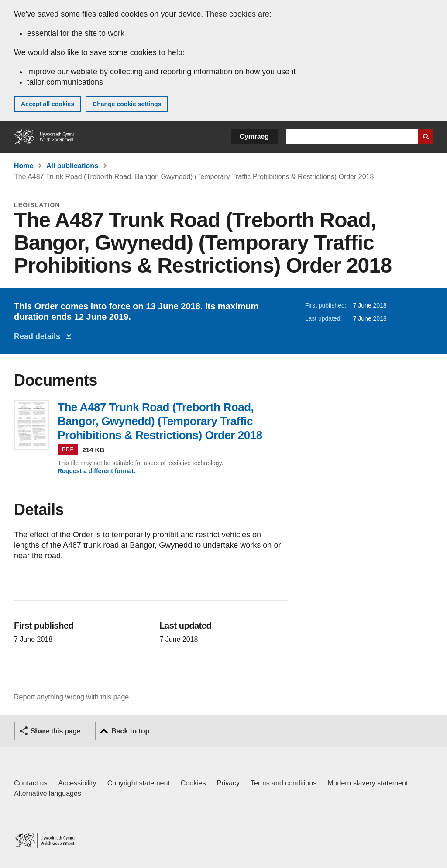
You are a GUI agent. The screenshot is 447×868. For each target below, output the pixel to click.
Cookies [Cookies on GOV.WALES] (193, 783)
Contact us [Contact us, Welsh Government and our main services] (31, 783)
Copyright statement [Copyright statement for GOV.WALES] (139, 783)
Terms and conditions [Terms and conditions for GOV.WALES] (284, 783)
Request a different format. (96, 471)
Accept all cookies (48, 104)
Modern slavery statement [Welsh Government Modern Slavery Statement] (368, 783)
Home (24, 166)
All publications (72, 166)
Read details (39, 336)
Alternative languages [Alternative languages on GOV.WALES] (48, 794)
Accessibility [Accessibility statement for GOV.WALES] (77, 783)
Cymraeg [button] (254, 137)
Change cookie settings (127, 104)
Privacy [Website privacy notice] (228, 783)
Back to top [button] (130, 731)
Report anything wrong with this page (71, 697)
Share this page (55, 731)
